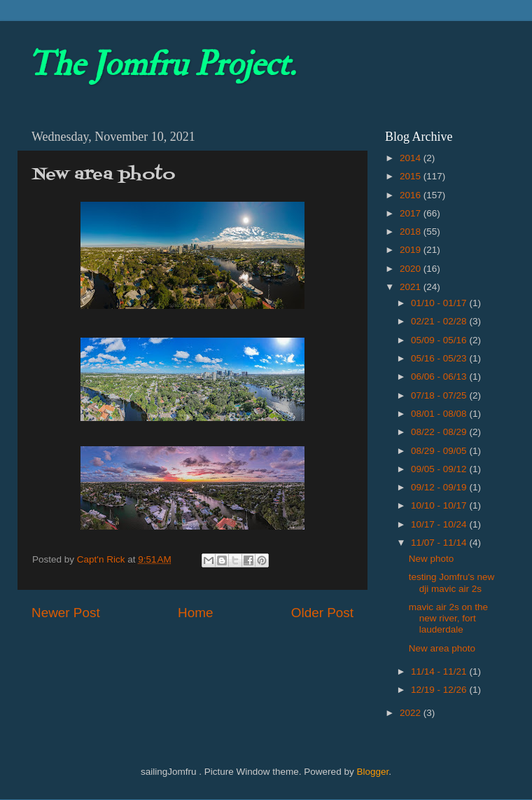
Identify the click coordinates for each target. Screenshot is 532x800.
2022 (412, 713)
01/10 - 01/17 (440, 303)
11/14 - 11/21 (440, 671)
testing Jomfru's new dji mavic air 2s (452, 582)
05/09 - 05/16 (440, 340)
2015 (412, 176)
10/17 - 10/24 (440, 524)
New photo (432, 559)
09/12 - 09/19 (440, 487)
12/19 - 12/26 (440, 690)
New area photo (442, 648)
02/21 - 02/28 (440, 321)
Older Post (322, 613)
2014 (412, 158)
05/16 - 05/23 (440, 358)
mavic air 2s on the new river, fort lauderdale (448, 618)
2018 (412, 232)
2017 (412, 213)
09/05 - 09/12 (440, 469)
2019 (412, 250)
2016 (412, 195)
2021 (412, 287)
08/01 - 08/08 (440, 414)
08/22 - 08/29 (440, 432)
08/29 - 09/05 (440, 451)
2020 (412, 269)
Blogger (372, 772)
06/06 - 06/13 (440, 377)
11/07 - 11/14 (440, 543)
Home (195, 613)
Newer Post (66, 613)
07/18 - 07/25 (440, 395)
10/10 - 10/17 (440, 505)
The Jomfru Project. (162, 64)
